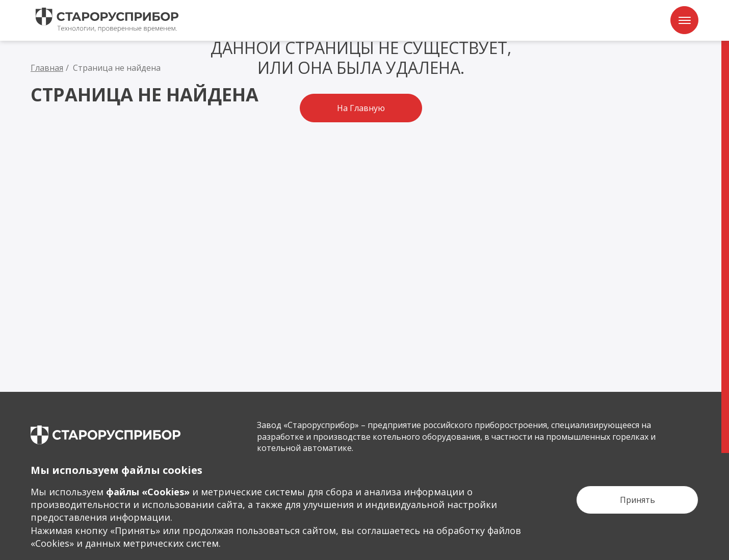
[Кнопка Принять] (637, 500)
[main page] (106, 435)
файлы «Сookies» (148, 492)
